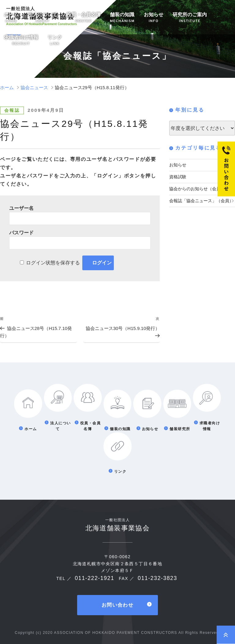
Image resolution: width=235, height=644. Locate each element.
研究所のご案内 (190, 18)
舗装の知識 (122, 18)
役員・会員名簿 (84, 18)
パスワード (21, 233)
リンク (55, 41)
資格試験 (178, 176)
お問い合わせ (117, 604)
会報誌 (12, 110)
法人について (43, 18)
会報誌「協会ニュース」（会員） (201, 199)
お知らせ (154, 18)
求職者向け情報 (21, 41)
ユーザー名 (21, 208)
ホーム (11, 18)
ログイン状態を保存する (53, 263)
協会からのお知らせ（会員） (197, 188)
